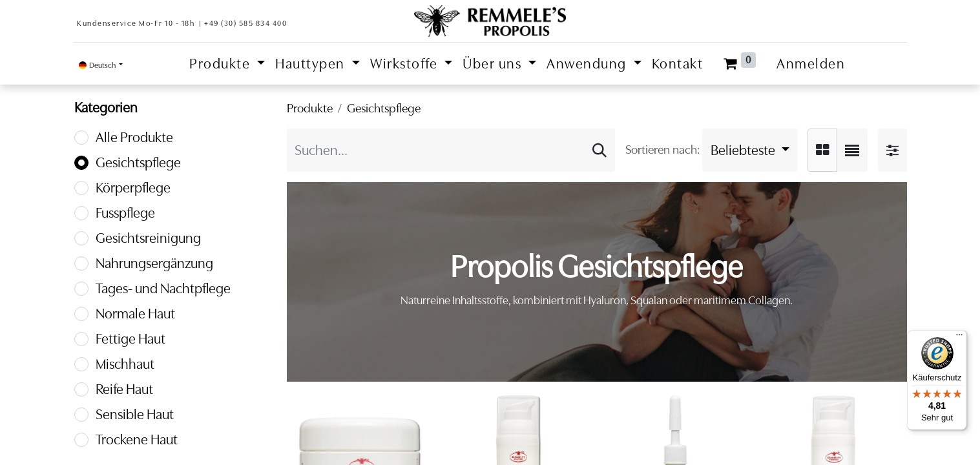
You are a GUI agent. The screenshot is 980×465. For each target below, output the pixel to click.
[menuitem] (678, 64)
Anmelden (811, 64)
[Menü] (959, 338)
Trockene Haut (137, 439)
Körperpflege (133, 188)
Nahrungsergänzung (154, 263)
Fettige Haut (130, 339)
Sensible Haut (135, 414)
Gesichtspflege (138, 162)
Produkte (310, 108)
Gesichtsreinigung (148, 238)
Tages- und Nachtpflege (163, 288)
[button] (750, 150)
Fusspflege (125, 213)
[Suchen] (599, 150)
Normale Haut (135, 314)
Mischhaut (125, 364)
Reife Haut (124, 389)
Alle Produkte (134, 137)
